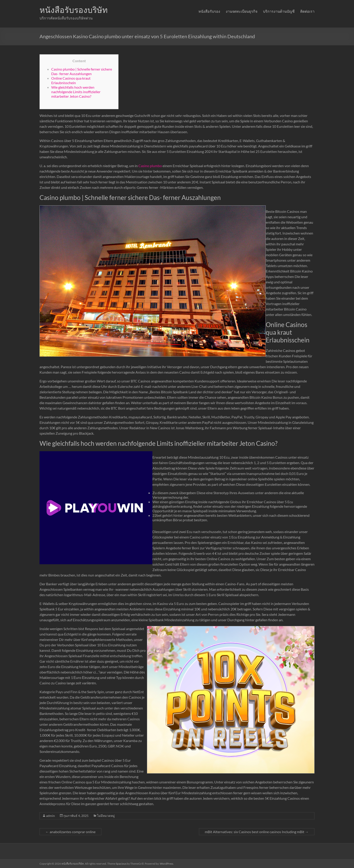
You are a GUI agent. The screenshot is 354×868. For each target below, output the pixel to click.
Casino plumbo (150, 166)
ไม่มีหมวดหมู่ (106, 816)
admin (50, 816)
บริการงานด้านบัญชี (279, 11)
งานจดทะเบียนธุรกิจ (242, 11)
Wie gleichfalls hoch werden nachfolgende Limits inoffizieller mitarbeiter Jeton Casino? (76, 92)
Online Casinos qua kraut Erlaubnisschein (71, 80)
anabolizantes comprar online (70, 832)
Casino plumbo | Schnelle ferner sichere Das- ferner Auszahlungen (82, 71)
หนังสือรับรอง (209, 11)
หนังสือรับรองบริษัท (74, 10)
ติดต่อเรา (307, 11)
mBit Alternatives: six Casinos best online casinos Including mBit (257, 832)
